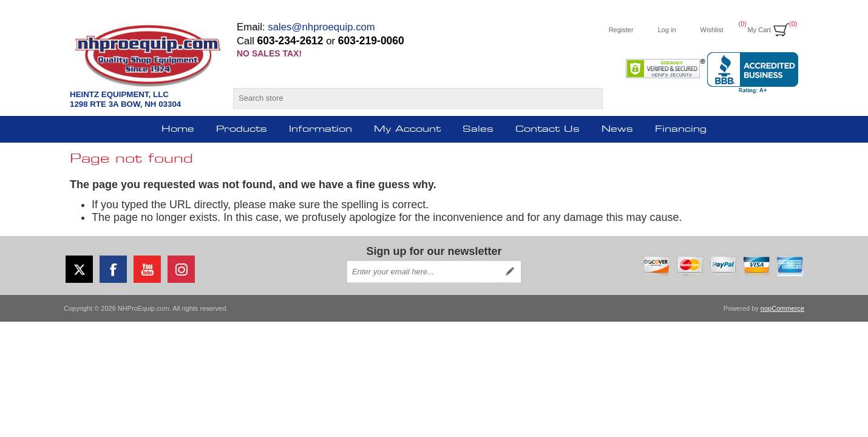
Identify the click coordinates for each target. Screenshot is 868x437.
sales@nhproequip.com (321, 27)
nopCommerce (782, 308)
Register (621, 30)
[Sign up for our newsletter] (423, 272)
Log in (667, 30)
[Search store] (407, 98)
